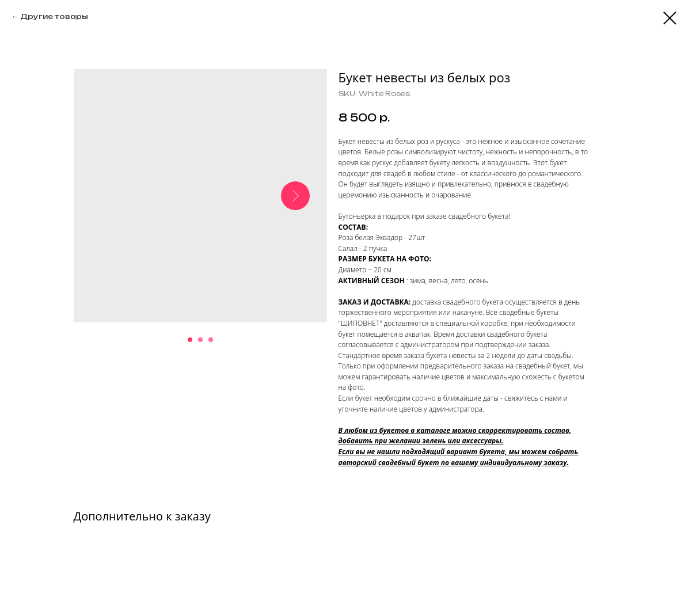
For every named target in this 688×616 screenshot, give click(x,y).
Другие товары (54, 16)
